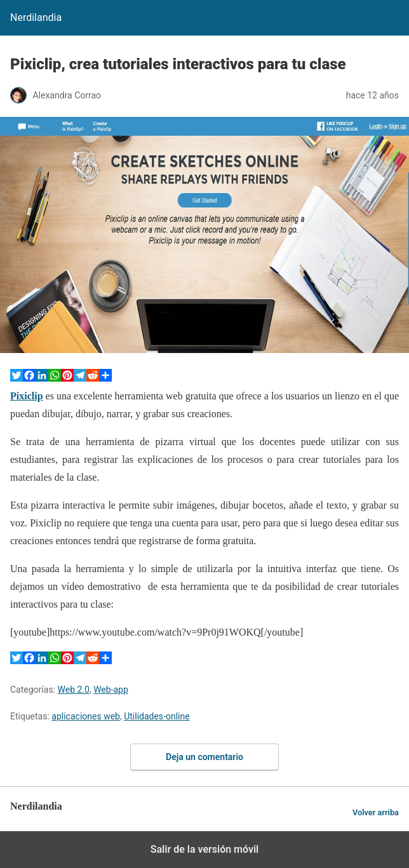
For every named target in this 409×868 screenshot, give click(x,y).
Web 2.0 (74, 690)
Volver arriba (376, 812)
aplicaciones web (86, 716)
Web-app (111, 690)
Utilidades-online (157, 716)
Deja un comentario (204, 757)
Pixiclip (27, 396)
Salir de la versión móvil (205, 849)
